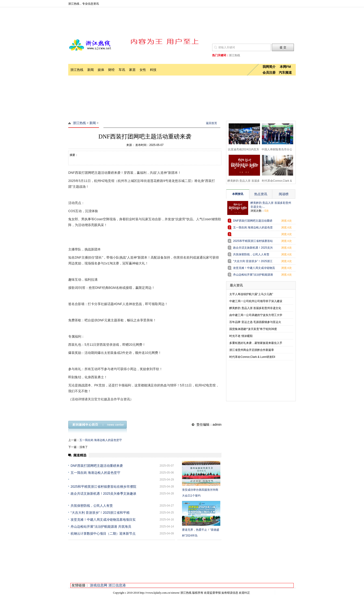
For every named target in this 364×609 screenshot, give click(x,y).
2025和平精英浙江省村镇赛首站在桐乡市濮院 (103, 487)
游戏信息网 (99, 585)
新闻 (91, 70)
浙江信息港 (117, 585)
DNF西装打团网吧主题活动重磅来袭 (97, 466)
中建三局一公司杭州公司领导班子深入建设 (256, 301)
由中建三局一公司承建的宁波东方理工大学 (256, 315)
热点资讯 (261, 194)
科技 (153, 70)
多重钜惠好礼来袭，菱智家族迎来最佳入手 (256, 343)
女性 (143, 70)
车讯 (122, 70)
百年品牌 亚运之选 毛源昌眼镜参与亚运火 (255, 322)
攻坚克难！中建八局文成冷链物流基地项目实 (103, 520)
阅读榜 (284, 194)
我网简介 (269, 67)
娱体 (101, 70)
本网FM (285, 67)
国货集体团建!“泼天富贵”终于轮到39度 (253, 329)
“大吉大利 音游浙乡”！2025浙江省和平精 (100, 513)
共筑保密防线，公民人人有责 (92, 506)
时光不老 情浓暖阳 (241, 336)
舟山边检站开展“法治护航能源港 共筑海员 (101, 527)
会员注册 (269, 72)
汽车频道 (285, 72)
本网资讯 (238, 194)
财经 (111, 70)
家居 (132, 70)
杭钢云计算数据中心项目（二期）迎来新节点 (103, 533)
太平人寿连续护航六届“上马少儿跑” (251, 294)
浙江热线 (77, 70)
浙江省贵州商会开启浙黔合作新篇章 (252, 350)
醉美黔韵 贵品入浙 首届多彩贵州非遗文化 (255, 308)
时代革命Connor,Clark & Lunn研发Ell (252, 357)
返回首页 (211, 123)
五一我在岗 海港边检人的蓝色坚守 (101, 440)
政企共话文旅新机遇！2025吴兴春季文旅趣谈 (103, 494)
